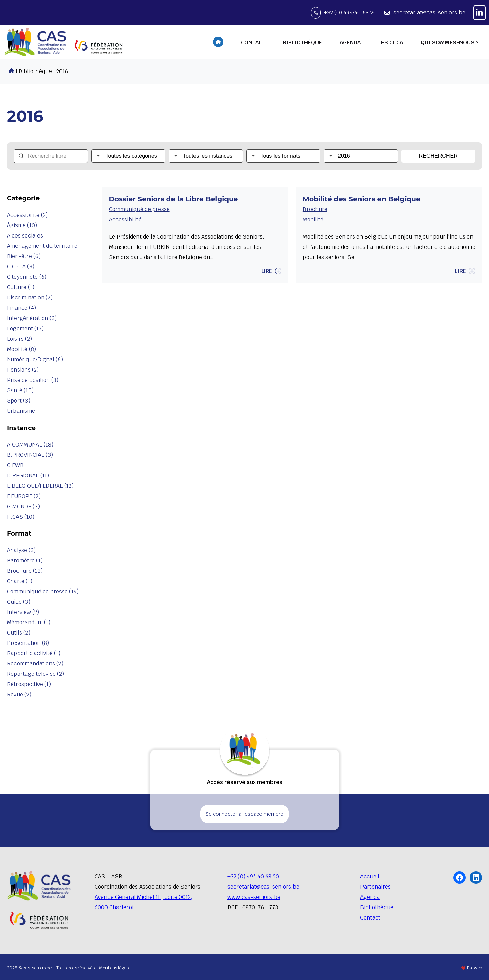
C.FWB (15, 465)
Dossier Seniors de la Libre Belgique (174, 199)
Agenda (370, 897)
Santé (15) (20, 390)
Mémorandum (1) (29, 622)
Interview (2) (23, 612)
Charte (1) (20, 581)
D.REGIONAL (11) (28, 476)
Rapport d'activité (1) (34, 653)
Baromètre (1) (25, 560)
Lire (271, 271)
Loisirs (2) (19, 339)
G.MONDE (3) (23, 506)
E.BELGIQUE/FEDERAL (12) (40, 486)
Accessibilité (125, 219)
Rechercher (438, 156)
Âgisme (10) (22, 225)
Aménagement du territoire (42, 246)
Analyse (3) (21, 550)
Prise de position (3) (33, 380)
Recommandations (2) (35, 664)
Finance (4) (21, 308)
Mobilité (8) (21, 349)
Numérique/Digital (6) (35, 359)
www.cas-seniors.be (254, 897)
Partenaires (375, 887)
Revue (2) (19, 695)
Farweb (475, 968)
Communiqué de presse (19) (43, 591)
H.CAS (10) (21, 517)
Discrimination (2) (30, 298)
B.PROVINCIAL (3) (30, 455)
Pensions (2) (23, 370)
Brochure (315, 209)
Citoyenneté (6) (27, 277)
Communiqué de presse (139, 209)
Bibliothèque (377, 907)
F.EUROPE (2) (24, 496)
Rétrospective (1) (29, 684)
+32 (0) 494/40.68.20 (350, 13)
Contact (370, 918)
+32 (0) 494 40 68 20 (253, 876)
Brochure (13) (25, 571)
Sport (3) (19, 401)
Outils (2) (19, 633)
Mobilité (313, 219)
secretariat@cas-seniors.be (429, 13)
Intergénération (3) (32, 318)
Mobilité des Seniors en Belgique (362, 199)
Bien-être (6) (24, 256)
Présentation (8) (28, 643)
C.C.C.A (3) (21, 267)
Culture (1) (21, 287)
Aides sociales (25, 236)
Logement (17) (25, 328)
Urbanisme (21, 411)
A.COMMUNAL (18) (30, 445)
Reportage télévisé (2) (35, 674)
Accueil (370, 876)
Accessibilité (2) (27, 215)
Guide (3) (19, 602)
